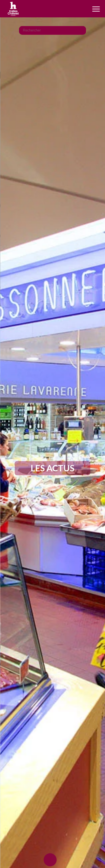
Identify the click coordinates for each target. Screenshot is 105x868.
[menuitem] (91, 9)
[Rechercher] (52, 30)
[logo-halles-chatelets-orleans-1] (43, 9)
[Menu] (91, 9)
